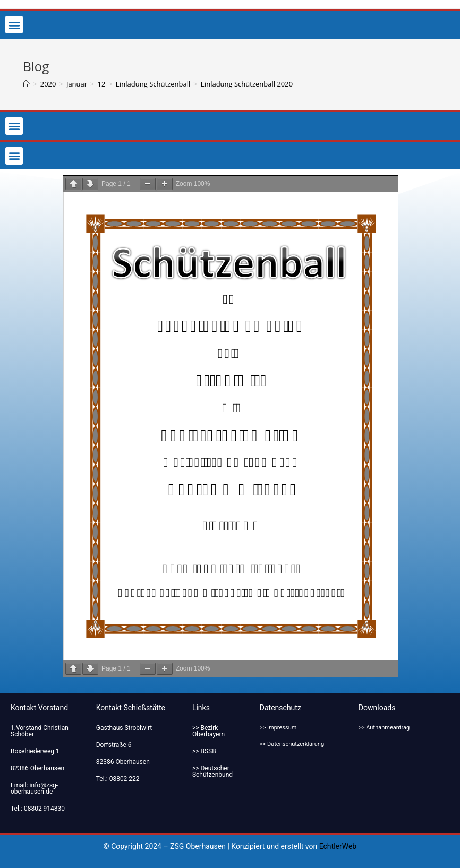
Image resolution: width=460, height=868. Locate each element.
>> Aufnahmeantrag (384, 728)
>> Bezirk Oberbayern (208, 731)
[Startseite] (26, 84)
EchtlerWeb (338, 846)
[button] (14, 25)
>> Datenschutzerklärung (292, 744)
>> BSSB (204, 751)
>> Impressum (278, 728)
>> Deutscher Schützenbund (212, 771)
